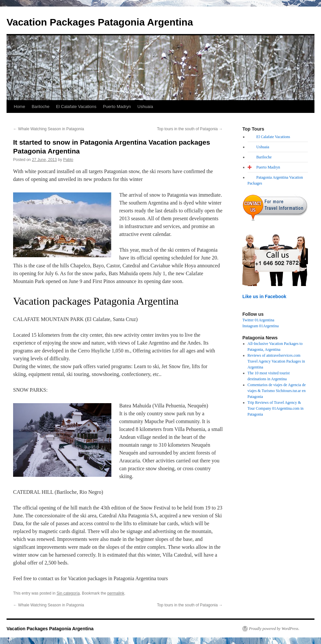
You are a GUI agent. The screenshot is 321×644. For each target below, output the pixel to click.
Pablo (68, 160)
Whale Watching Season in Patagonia (48, 129)
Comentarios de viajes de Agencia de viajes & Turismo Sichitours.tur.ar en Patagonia (277, 391)
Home (19, 107)
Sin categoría (68, 593)
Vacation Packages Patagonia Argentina (100, 22)
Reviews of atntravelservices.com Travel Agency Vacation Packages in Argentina (276, 361)
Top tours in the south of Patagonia (190, 129)
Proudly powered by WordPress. (274, 629)
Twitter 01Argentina (258, 320)
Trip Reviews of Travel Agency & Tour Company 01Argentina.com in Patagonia (276, 408)
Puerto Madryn (117, 107)
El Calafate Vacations (76, 107)
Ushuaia (145, 107)
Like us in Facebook (264, 296)
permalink (116, 593)
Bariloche (41, 107)
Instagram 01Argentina (261, 326)
